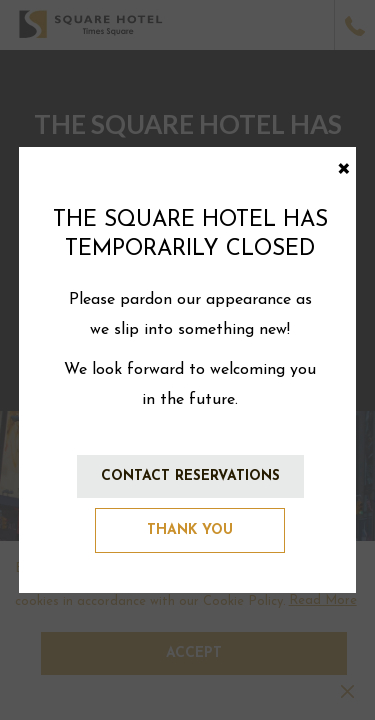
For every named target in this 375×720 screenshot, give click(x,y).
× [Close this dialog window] (343, 166)
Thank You (190, 530)
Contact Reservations (190, 476)
